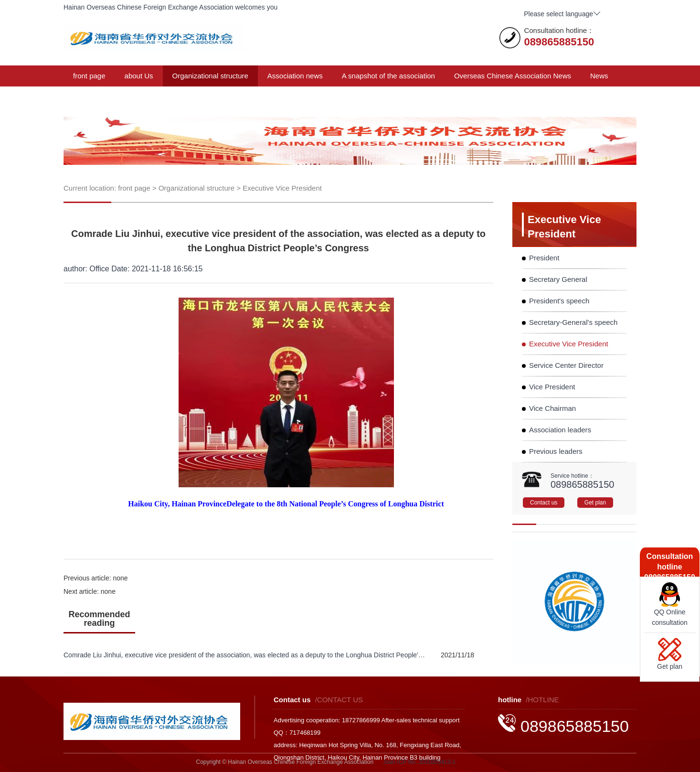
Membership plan (171, 97)
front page (89, 76)
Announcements (99, 97)
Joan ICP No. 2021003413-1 (419, 762)
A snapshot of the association (388, 76)
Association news (295, 76)
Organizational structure (210, 76)
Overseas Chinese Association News (513, 76)
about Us (139, 76)
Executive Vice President (282, 188)
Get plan (595, 503)
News (599, 76)
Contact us (235, 97)
